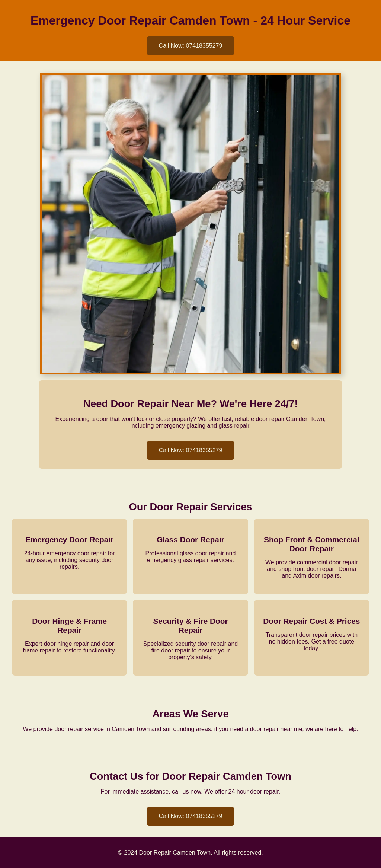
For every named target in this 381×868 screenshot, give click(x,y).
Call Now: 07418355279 (191, 46)
